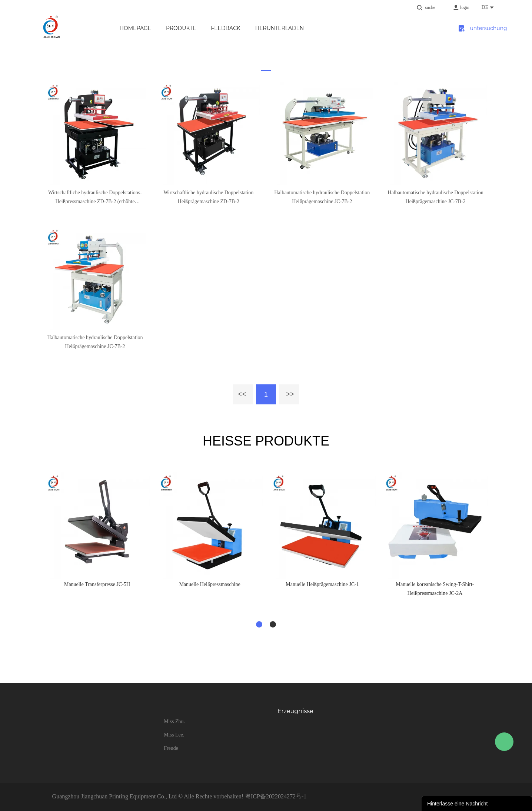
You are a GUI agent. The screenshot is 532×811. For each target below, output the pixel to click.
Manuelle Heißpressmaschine (210, 584)
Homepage (135, 28)
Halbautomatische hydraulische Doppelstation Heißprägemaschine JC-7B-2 (322, 197)
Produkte (181, 28)
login (465, 7)
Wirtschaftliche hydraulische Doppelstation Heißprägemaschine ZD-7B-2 (208, 197)
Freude (171, 748)
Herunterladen (280, 28)
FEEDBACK (225, 28)
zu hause (261, 72)
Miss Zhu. (174, 721)
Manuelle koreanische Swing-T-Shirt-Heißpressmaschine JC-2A (435, 589)
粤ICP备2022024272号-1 (276, 796)
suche (430, 7)
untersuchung (482, 28)
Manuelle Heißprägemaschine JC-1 (322, 584)
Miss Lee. (174, 735)
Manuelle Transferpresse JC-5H (97, 584)
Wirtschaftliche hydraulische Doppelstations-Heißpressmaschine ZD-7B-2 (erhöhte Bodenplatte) (95, 198)
